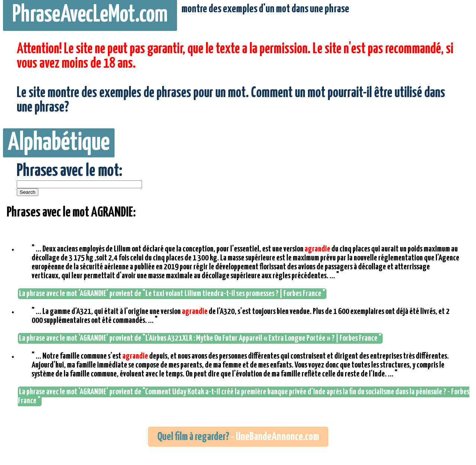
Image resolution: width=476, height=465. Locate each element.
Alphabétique (59, 143)
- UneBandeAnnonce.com (238, 437)
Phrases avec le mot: (70, 171)
